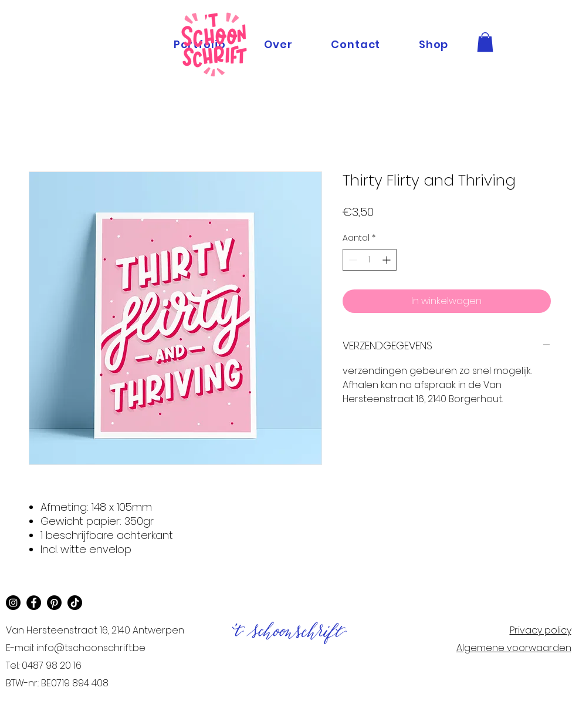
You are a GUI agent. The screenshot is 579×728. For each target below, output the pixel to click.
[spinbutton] (370, 260)
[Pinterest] (54, 603)
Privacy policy (541, 630)
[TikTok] (75, 603)
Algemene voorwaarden (514, 648)
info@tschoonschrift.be (91, 648)
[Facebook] (34, 603)
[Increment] (387, 260)
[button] (485, 42)
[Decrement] (352, 260)
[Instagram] (13, 603)
